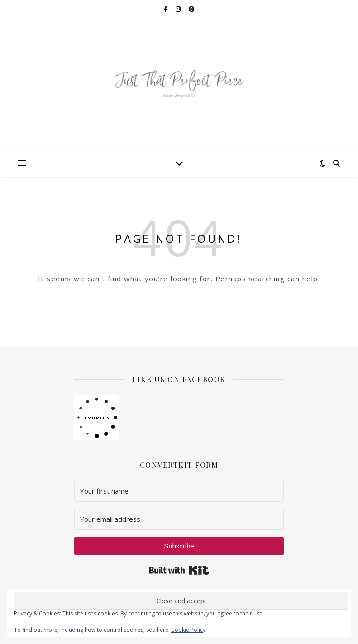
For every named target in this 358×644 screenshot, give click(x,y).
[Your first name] (179, 491)
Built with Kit (179, 570)
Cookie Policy (188, 630)
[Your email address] (179, 519)
